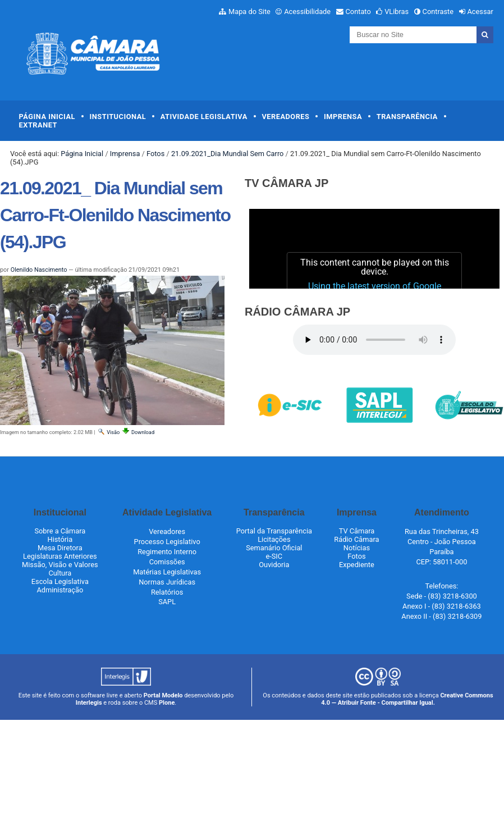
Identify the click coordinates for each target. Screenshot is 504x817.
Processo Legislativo (167, 542)
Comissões (167, 562)
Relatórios (167, 592)
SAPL (167, 602)
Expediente (357, 565)
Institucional (118, 117)
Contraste (438, 12)
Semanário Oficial (274, 548)
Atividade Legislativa (204, 117)
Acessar (480, 12)
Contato (358, 12)
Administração (60, 590)
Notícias (357, 548)
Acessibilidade (307, 12)
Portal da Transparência (274, 531)
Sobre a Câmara (60, 531)
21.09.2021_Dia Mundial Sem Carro (228, 154)
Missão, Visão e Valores (60, 565)
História (60, 539)
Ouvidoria (274, 565)
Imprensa (343, 117)
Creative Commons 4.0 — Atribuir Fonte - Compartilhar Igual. (407, 699)
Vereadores (285, 117)
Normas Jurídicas (167, 582)
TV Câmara (357, 531)
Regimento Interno (167, 552)
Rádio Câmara (356, 539)
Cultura (60, 573)
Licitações (274, 539)
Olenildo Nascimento (39, 270)
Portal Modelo (163, 695)
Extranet (38, 125)
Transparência (407, 117)
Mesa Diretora (60, 548)
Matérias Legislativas (167, 572)
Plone (167, 703)
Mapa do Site (249, 12)
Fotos (155, 154)
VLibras (397, 12)
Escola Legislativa (60, 581)
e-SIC (274, 556)
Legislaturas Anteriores (60, 556)
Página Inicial (47, 117)
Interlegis (89, 703)
